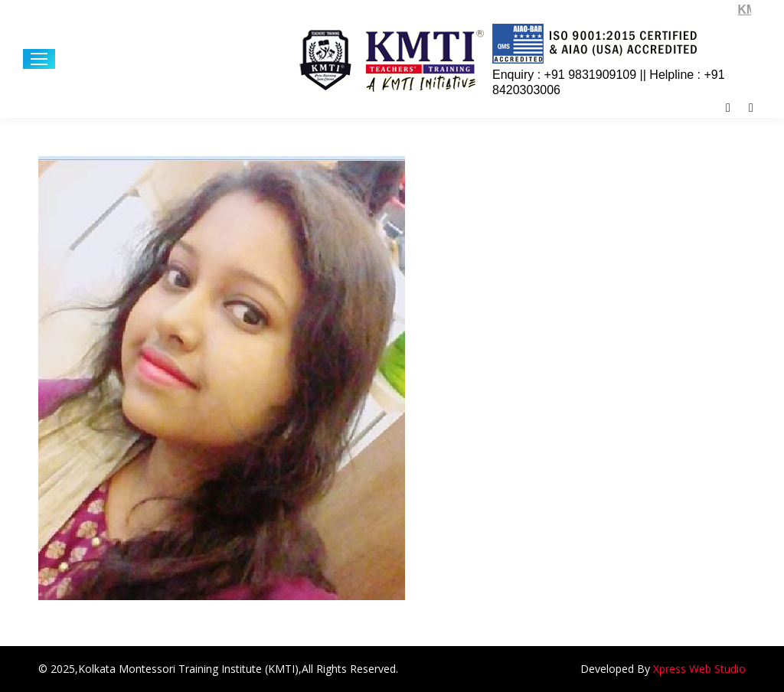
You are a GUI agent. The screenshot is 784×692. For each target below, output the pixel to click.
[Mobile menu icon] (39, 59)
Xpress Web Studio (699, 669)
